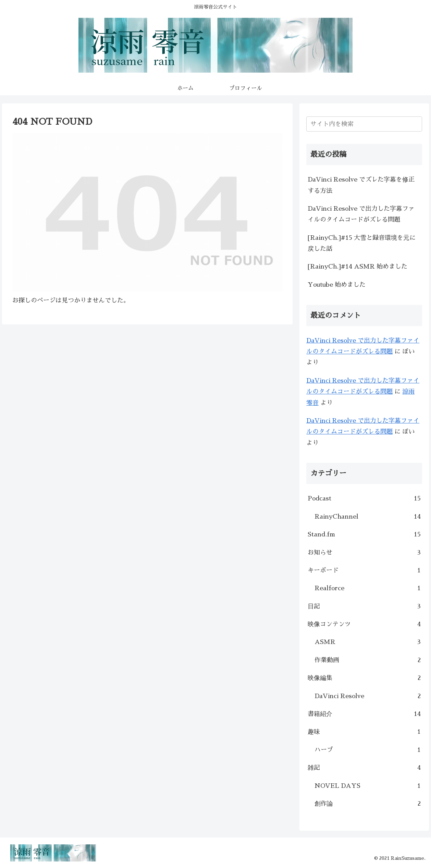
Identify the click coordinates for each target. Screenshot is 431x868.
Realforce (368, 588)
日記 (364, 606)
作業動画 (368, 660)
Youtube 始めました (337, 285)
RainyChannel (368, 517)
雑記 (364, 768)
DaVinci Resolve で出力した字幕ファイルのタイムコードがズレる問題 (361, 214)
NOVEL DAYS (368, 786)
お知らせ (364, 553)
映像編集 (364, 678)
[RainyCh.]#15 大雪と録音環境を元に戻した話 (362, 243)
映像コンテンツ (364, 624)
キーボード (364, 570)
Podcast (364, 498)
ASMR (368, 642)
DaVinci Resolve (368, 696)
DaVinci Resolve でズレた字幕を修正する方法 (361, 185)
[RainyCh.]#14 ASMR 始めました (358, 266)
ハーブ (368, 750)
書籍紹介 (364, 714)
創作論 (368, 804)
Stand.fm (364, 534)
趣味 (364, 732)
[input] (364, 124)
